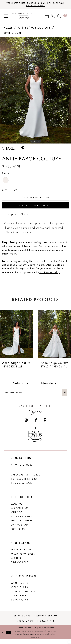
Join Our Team (20, 529)
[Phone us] (53, 17)
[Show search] (59, 17)
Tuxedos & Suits (20, 567)
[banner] (24, 17)
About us (17, 508)
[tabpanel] (35, 91)
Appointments (20, 587)
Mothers (16, 563)
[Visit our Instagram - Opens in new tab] (26, 425)
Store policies (20, 592)
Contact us (18, 534)
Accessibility (19, 600)
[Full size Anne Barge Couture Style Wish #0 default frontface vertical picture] (35, 91)
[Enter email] (36, 396)
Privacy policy (20, 604)
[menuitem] (6, 17)
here (38, 642)
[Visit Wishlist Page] (65, 17)
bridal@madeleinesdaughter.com (35, 620)
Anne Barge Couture (34, 28)
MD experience (20, 513)
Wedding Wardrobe (23, 558)
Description (10, 217)
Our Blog (17, 517)
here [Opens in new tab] (33, 272)
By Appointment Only (22, 488)
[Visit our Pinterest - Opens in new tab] (45, 425)
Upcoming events (22, 525)
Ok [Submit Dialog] (10, 637)
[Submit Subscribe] (64, 396)
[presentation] (16, 337)
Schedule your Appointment (36, 208)
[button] (6, 17)
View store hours (22, 469)
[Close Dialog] (3, 637)
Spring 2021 (12, 34)
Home (8, 28)
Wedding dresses (21, 554)
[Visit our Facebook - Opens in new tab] (36, 425)
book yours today (49, 276)
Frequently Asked (22, 521)
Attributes (26, 217)
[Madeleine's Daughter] (36, 414)
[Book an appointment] (47, 17)
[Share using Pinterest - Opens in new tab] (23, 149)
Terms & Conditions (23, 596)
